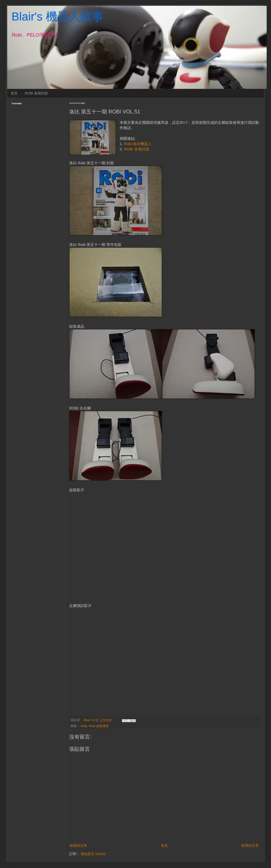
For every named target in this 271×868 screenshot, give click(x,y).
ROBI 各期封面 (36, 93)
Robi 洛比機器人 (138, 144)
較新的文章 (79, 845)
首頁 (14, 93)
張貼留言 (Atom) (93, 854)
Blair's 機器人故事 (58, 16)
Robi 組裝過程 (99, 726)
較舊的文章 (250, 845)
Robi (84, 726)
